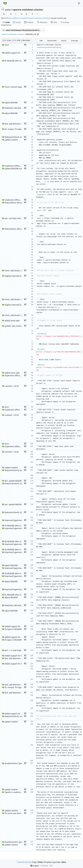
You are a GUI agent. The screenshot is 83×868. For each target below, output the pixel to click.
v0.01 (7, 45)
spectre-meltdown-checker (28, 10)
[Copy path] (38, 34)
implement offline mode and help (19, 166)
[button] (25, 45)
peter (8, 10)
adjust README (11, 103)
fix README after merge (15, 61)
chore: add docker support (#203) (19, 271)
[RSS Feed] (4, 14)
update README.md (13, 169)
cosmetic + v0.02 (12, 386)
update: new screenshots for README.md (22, 326)
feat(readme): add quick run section (20, 203)
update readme (11, 140)
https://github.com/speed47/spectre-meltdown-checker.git (29, 18)
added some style (12, 321)
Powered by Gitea (24, 862)
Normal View (52, 41)
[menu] (35, 866)
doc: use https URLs (13, 218)
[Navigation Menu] (79, 3)
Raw (41, 41)
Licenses (44, 866)
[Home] (5, 3)
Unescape (74, 41)
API (51, 866)
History (64, 41)
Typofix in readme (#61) (15, 792)
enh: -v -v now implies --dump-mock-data (22, 650)
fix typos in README (13, 629)
